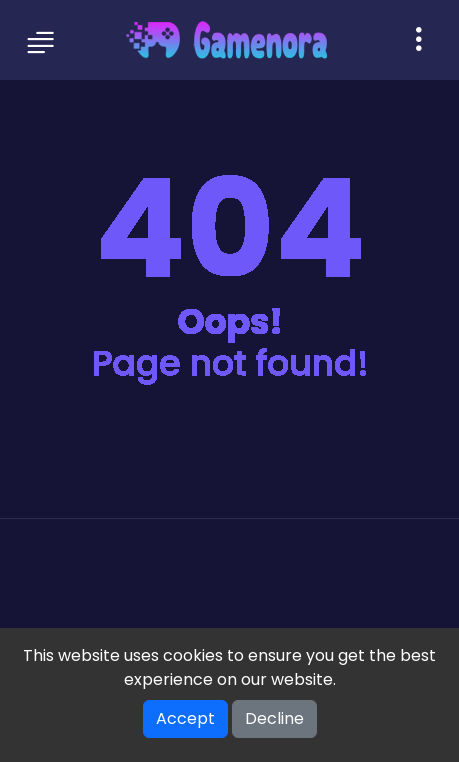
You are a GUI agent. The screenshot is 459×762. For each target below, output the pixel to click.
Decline (274, 718)
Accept (185, 718)
